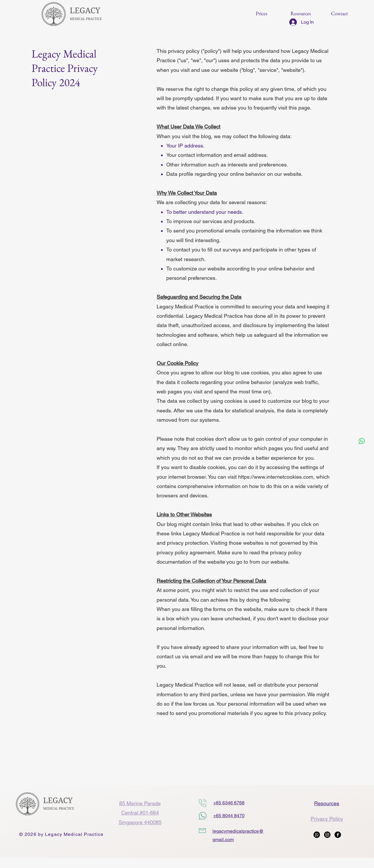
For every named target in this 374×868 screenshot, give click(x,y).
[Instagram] (327, 835)
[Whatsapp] (362, 441)
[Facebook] (338, 835)
